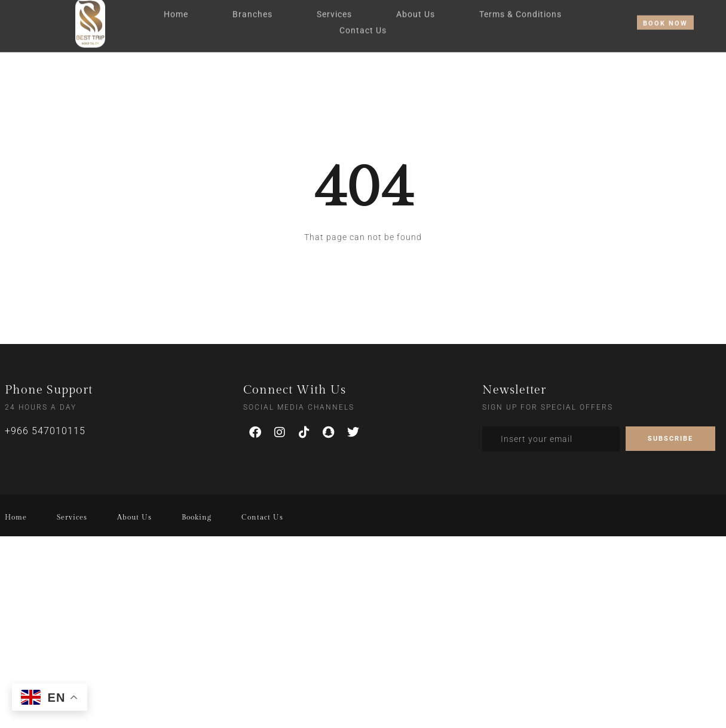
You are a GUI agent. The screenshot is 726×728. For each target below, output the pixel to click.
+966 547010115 (45, 431)
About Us (416, 11)
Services (334, 11)
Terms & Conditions (520, 11)
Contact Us (363, 27)
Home (176, 11)
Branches (252, 11)
